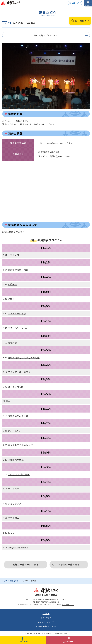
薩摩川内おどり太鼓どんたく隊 (24, 357)
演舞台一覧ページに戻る (26, 564)
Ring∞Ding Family (18, 547)
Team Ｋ (12, 533)
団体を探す (81, 21)
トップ (5, 581)
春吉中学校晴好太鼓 (18, 270)
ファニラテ (13, 489)
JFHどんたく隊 (16, 387)
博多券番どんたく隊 (18, 416)
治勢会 (11, 299)
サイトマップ (46, 618)
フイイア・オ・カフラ (19, 372)
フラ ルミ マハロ (18, 328)
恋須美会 (12, 284)
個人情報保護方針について (46, 626)
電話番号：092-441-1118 (28, 605)
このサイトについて (46, 622)
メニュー (88, 5)
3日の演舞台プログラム (45, 35)
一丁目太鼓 (13, 255)
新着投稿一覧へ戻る (69, 564)
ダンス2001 (14, 431)
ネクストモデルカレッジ (20, 445)
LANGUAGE (75, 3)
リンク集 (46, 614)
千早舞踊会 (13, 518)
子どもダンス (15, 504)
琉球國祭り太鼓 (16, 460)
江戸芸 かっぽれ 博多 (19, 474)
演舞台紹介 (14, 581)
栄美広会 (12, 343)
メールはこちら (68, 605)
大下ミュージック (17, 313)
